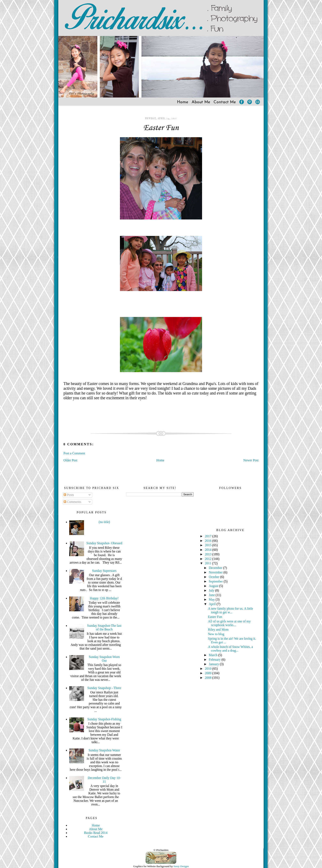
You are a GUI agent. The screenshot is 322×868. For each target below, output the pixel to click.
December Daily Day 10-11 (104, 780)
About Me (201, 102)
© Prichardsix (161, 850)
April (213, 604)
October (215, 577)
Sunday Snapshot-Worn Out (104, 659)
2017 (209, 536)
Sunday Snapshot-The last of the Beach (104, 627)
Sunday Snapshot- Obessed (104, 543)
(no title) (104, 522)
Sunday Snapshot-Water (104, 750)
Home (183, 102)
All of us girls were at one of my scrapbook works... (229, 623)
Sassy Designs (181, 866)
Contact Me (225, 102)
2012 (209, 559)
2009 (209, 673)
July (212, 590)
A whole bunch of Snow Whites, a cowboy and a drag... (231, 649)
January (214, 664)
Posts (69, 495)
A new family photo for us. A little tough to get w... (231, 610)
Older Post (70, 460)
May (212, 599)
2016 (209, 541)
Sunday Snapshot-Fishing (104, 719)
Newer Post (251, 460)
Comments (72, 502)
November (216, 572)
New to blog (216, 634)
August (214, 586)
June (212, 595)
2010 (209, 669)
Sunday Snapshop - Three (104, 688)
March (214, 655)
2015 (209, 545)
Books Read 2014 (96, 833)
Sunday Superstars (104, 571)
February (215, 660)
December (216, 568)
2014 (209, 550)
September (216, 581)
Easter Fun (161, 128)
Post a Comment (74, 453)
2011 (209, 563)
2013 (209, 554)
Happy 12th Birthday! (104, 598)
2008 (209, 678)
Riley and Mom (218, 630)
